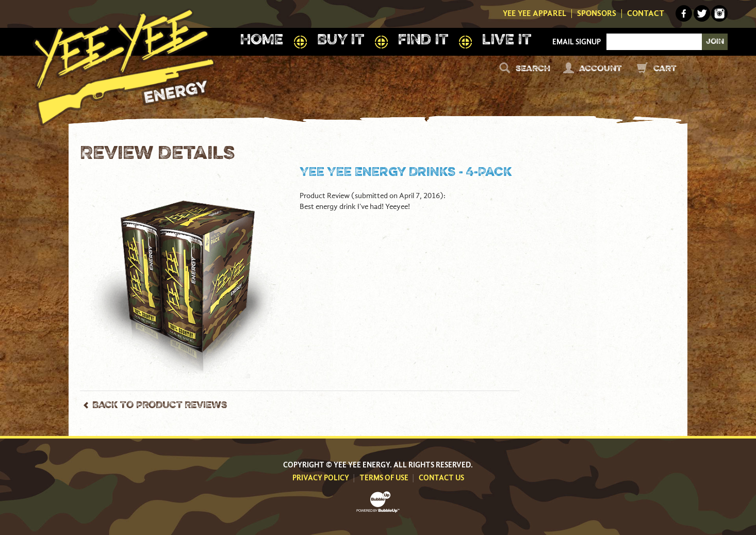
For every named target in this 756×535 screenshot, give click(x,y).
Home (261, 40)
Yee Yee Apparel (535, 13)
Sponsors (597, 13)
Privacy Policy (321, 478)
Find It (423, 40)
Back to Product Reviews (160, 406)
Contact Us (441, 478)
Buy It (341, 40)
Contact (646, 13)
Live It (507, 40)
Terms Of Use (384, 478)
